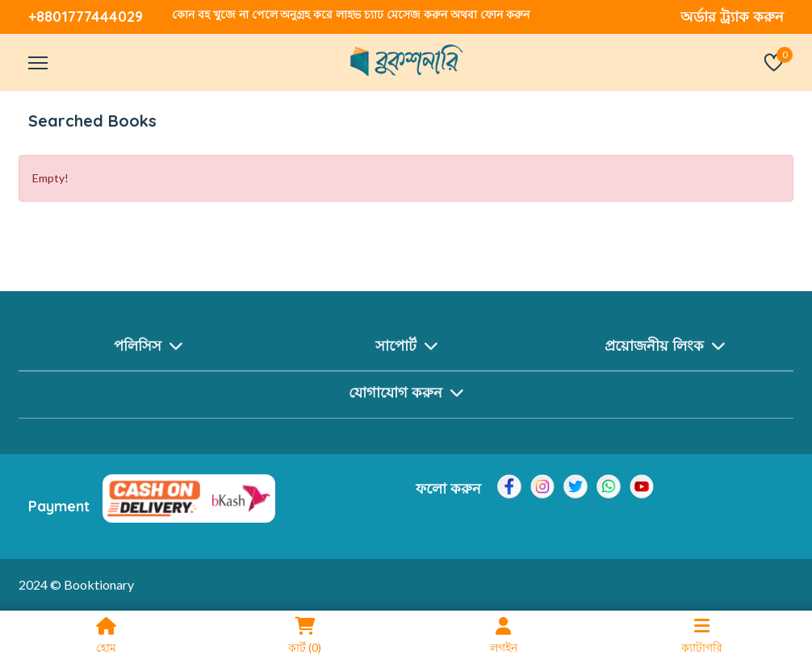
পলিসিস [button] (148, 349)
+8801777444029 (86, 17)
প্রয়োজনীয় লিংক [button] (665, 349)
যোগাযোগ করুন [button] (406, 396)
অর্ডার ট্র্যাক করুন (732, 17)
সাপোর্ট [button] (406, 349)
